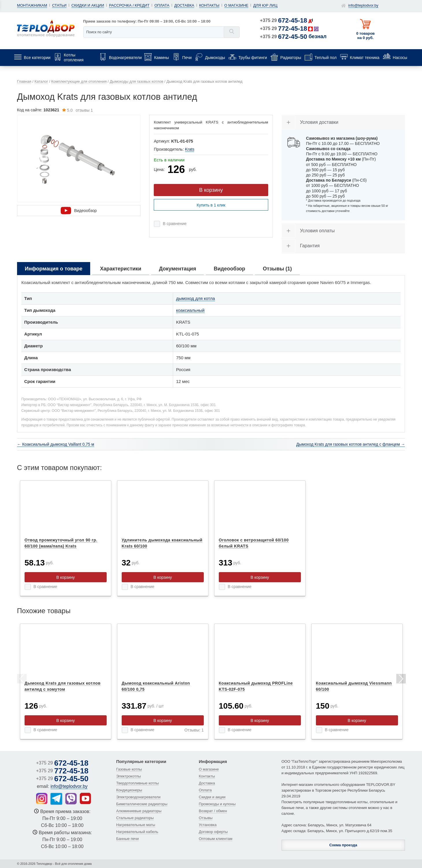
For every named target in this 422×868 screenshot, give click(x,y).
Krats (190, 149)
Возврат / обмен (213, 811)
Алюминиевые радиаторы (139, 811)
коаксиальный (190, 310)
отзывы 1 (77, 110)
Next (401, 680)
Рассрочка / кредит (129, 5)
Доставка (184, 5)
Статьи (59, 5)
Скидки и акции (88, 5)
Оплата (162, 5)
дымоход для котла (195, 298)
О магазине (236, 5)
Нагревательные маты (136, 825)
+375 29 (283, 20)
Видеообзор (79, 211)
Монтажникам (32, 5)
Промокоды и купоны (217, 804)
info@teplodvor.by (363, 5)
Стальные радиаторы (135, 818)
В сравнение (175, 224)
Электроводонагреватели (138, 797)
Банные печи (127, 839)
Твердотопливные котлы (137, 783)
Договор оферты (213, 832)
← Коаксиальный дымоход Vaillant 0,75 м (56, 444)
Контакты (209, 5)
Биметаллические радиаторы (142, 804)
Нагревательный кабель (137, 832)
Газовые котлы (129, 769)
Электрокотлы (128, 776)
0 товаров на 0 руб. (365, 36)
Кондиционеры (129, 790)
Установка (208, 825)
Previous (21, 680)
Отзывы (206, 818)
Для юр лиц (265, 5)
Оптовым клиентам (216, 839)
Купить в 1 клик (211, 205)
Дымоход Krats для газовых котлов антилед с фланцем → (351, 444)
